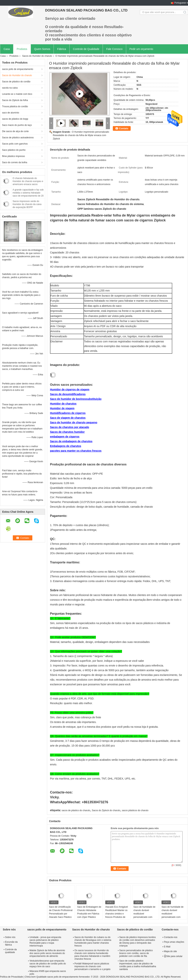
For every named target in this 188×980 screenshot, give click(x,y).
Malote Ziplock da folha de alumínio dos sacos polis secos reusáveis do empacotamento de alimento (47, 953)
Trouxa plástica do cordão (15, 106)
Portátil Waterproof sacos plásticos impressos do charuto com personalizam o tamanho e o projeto (92, 966)
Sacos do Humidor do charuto (37, 56)
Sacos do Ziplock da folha (15, 100)
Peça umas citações (174, 942)
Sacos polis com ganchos (15, 144)
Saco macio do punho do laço (17, 125)
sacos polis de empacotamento (18, 69)
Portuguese (180, 3)
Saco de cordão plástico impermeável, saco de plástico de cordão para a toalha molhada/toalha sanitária (138, 965)
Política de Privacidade (11, 977)
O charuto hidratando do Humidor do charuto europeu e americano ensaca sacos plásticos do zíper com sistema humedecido (28, 184)
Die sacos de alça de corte (15, 131)
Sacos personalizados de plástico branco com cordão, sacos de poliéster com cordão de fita (136, 953)
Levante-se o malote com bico (17, 94)
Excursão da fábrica (11, 943)
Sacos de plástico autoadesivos (18, 138)
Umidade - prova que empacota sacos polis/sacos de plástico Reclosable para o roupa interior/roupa (45, 941)
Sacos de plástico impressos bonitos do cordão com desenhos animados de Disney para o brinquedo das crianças (137, 941)
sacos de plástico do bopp (15, 119)
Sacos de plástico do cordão (16, 82)
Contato (124, 128)
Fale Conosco (114, 49)
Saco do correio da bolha (15, 162)
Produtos (22, 49)
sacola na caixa (10, 88)
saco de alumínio (11, 113)
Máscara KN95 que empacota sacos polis (48, 973)
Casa (7, 49)
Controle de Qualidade (86, 49)
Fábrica (62, 49)
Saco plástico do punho (14, 150)
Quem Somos (42, 49)
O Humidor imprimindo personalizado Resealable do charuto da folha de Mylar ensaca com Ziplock (81, 135)
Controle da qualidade (11, 951)
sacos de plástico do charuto (76, 810)
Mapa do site (170, 951)
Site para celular (173, 956)
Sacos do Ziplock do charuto (106, 810)
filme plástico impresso (13, 156)
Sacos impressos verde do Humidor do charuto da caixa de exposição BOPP (27, 204)
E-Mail (167, 947)
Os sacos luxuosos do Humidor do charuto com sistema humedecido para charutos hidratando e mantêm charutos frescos (92, 955)
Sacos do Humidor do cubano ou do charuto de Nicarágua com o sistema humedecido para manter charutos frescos (93, 941)
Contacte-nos (171, 937)
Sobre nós (10, 937)
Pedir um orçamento (141, 49)
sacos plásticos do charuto (135, 810)
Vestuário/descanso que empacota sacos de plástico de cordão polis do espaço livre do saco (48, 964)
